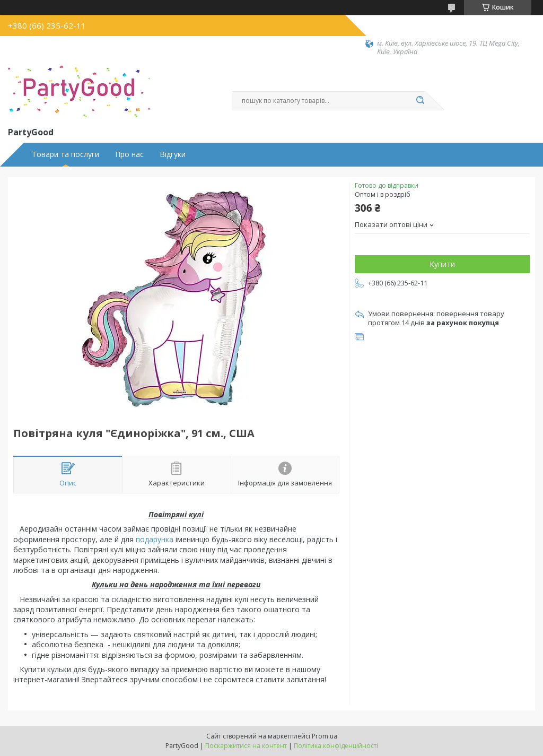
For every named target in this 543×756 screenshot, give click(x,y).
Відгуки (173, 154)
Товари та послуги (65, 154)
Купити (442, 264)
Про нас (129, 154)
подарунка (155, 539)
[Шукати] (420, 101)
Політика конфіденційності (336, 746)
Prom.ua (325, 736)
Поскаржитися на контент (246, 746)
